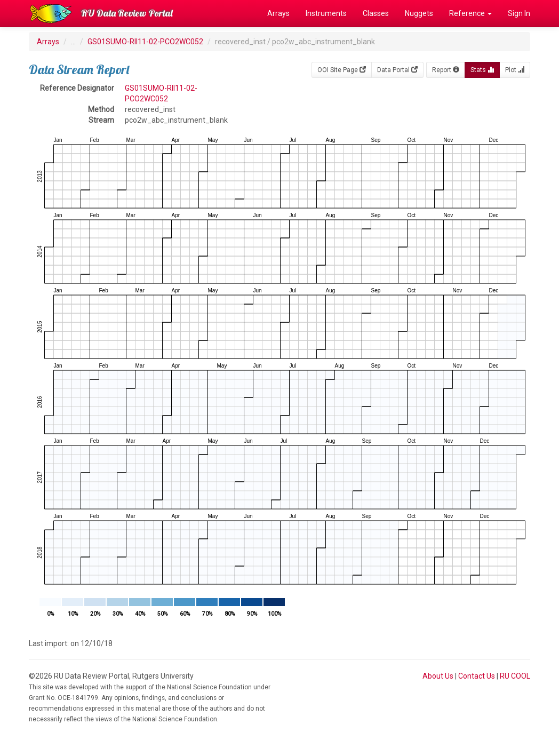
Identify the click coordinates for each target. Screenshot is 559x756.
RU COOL (515, 676)
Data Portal (397, 70)
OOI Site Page (342, 70)
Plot (515, 70)
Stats (482, 70)
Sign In (519, 13)
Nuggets (419, 13)
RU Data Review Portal (127, 13)
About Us (438, 676)
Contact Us (477, 676)
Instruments (326, 13)
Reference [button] (470, 13)
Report (446, 70)
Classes (376, 13)
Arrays (278, 13)
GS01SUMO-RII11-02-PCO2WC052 (145, 42)
